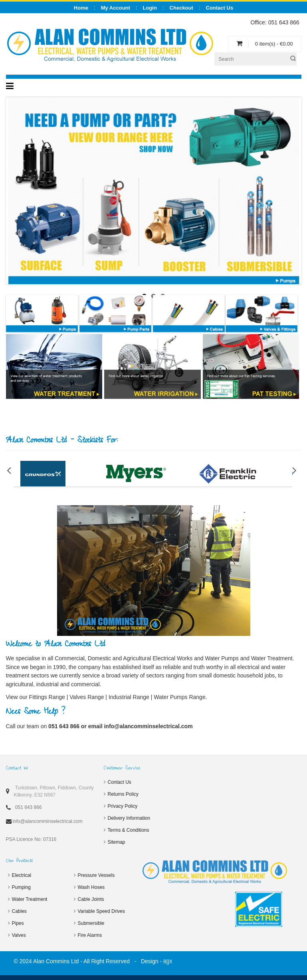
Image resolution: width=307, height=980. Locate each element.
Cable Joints (91, 899)
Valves (19, 935)
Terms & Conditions (129, 830)
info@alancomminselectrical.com (148, 726)
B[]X (168, 962)
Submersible (91, 923)
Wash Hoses (91, 887)
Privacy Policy (123, 806)
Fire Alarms (90, 935)
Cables (19, 911)
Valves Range (87, 697)
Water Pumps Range (179, 697)
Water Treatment (30, 899)
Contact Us (120, 782)
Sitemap (117, 842)
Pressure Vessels (96, 875)
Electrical (22, 875)
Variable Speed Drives (102, 911)
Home (81, 8)
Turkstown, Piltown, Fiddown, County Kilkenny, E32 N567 (54, 791)
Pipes (18, 923)
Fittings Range (47, 697)
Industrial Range (129, 697)
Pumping (21, 887)
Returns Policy (123, 794)
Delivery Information (129, 818)
